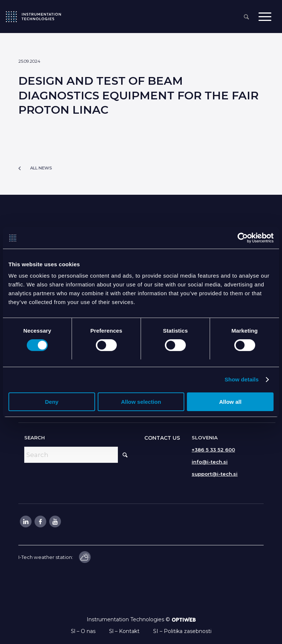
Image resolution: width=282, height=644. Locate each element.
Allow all (230, 402)
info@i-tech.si (210, 462)
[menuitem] (246, 17)
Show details (242, 380)
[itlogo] (33, 17)
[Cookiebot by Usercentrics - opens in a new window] (241, 238)
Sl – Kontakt (124, 631)
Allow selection (141, 402)
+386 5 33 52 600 (213, 450)
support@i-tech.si (215, 474)
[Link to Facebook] (40, 522)
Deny (52, 402)
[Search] (246, 17)
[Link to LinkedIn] (25, 522)
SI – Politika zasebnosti (182, 631)
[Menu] (265, 17)
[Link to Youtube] (55, 522)
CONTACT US (162, 438)
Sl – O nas (83, 631)
